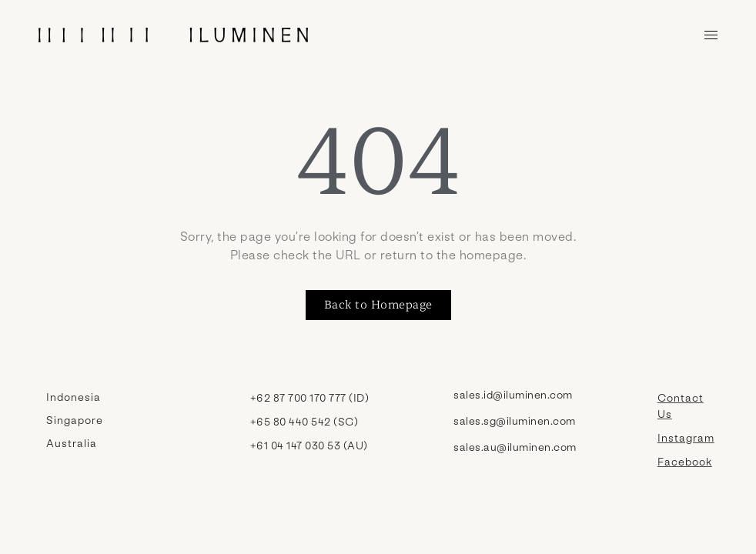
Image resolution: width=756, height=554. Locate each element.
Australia (72, 443)
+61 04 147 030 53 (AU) (309, 445)
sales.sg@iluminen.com (515, 421)
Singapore (75, 420)
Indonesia (74, 397)
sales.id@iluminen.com (513, 394)
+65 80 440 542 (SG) (304, 421)
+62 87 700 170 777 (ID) (310, 397)
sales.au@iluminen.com (515, 447)
